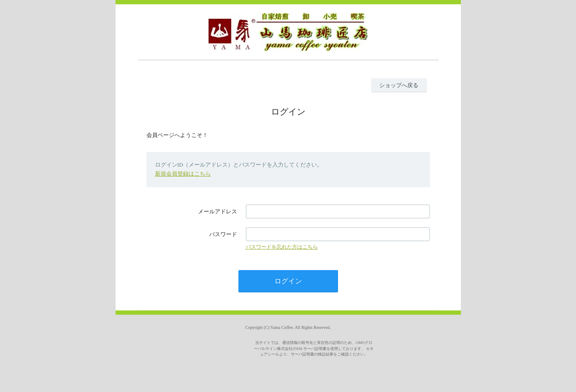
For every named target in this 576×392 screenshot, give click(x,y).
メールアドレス (218, 211)
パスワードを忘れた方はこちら (282, 247)
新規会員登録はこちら (183, 174)
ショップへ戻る (399, 85)
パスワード (223, 234)
